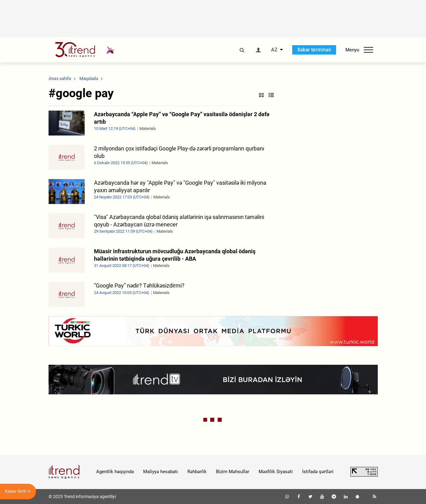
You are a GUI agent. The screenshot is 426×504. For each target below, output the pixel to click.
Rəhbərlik (197, 472)
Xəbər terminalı (314, 50)
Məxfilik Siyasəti (276, 472)
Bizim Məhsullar (233, 472)
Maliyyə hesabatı (161, 472)
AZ (274, 50)
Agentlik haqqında (115, 472)
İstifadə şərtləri (318, 472)
